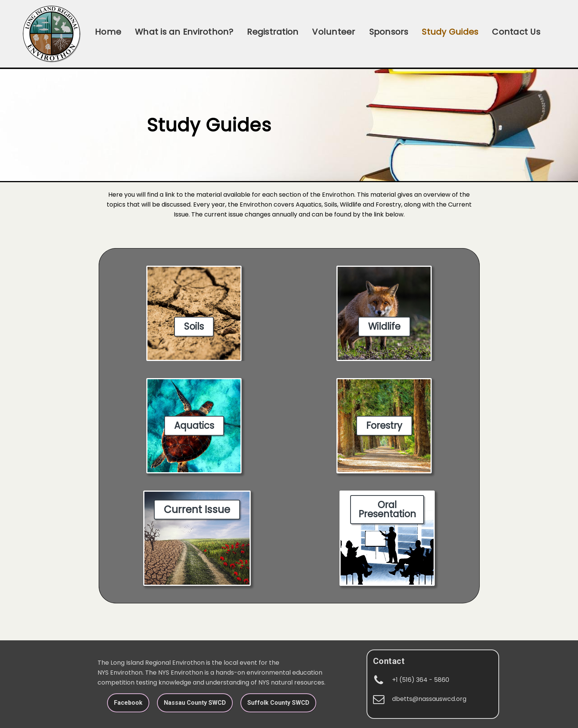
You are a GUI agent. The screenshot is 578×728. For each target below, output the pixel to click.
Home (108, 32)
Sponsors (389, 32)
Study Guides (450, 32)
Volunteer (334, 32)
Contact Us (516, 32)
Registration (273, 32)
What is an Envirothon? (184, 32)
